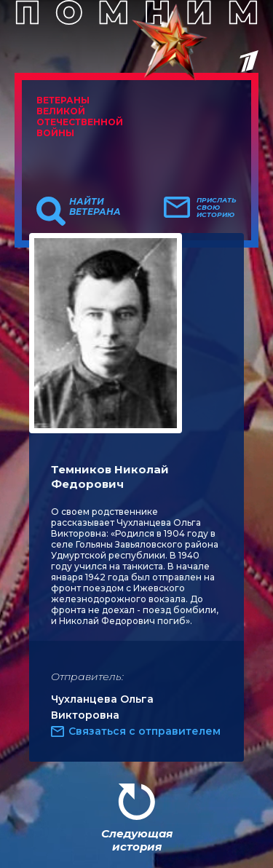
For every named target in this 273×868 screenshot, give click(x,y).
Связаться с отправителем (145, 731)
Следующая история (137, 840)
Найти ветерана (95, 207)
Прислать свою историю (217, 208)
